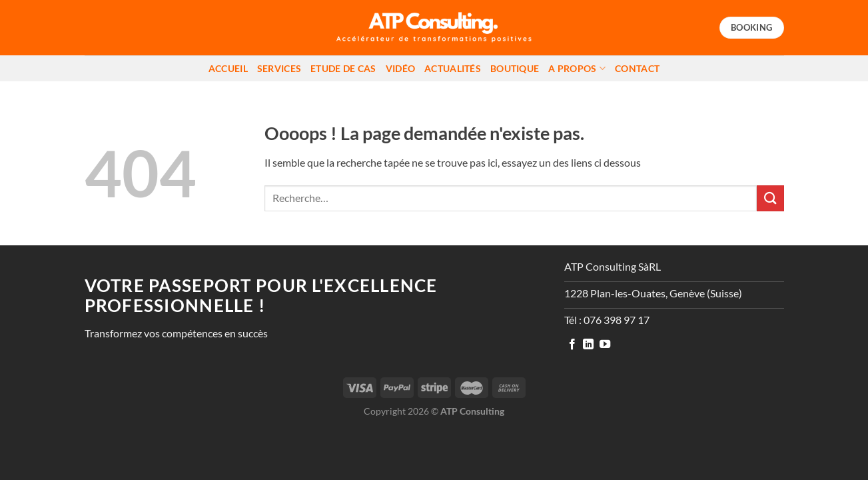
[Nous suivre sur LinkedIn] (588, 345)
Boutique (515, 68)
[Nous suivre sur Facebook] (572, 345)
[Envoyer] (770, 198)
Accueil (228, 68)
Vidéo (400, 68)
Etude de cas (343, 68)
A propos (577, 68)
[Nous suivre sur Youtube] (605, 345)
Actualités (453, 68)
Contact (637, 68)
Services (279, 68)
